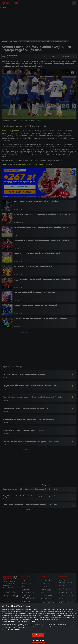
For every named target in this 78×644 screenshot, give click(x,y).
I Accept (38, 635)
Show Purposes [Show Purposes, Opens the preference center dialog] (38, 640)
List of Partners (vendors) (11, 630)
